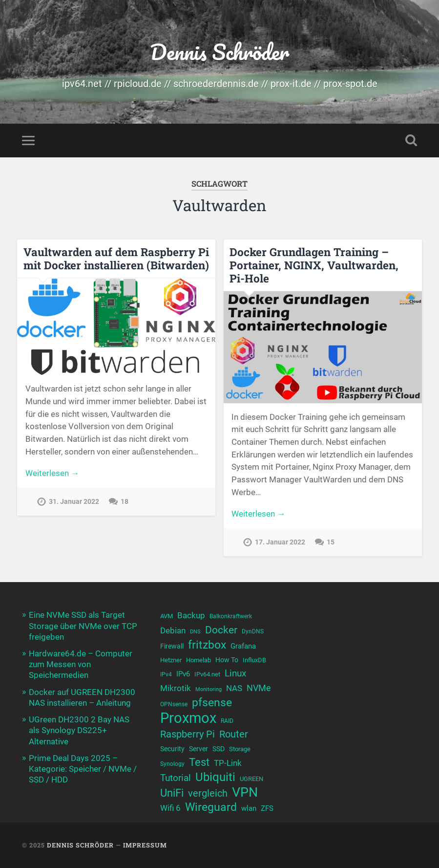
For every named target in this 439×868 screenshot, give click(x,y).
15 (331, 542)
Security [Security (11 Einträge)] (172, 749)
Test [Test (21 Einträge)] (199, 762)
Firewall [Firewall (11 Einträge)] (172, 646)
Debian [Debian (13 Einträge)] (173, 631)
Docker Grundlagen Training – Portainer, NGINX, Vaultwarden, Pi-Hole (314, 265)
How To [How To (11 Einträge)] (227, 660)
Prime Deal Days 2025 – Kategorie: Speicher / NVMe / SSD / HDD (83, 769)
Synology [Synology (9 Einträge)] (172, 764)
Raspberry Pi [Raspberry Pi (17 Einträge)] (188, 734)
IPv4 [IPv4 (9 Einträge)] (166, 674)
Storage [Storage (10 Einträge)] (240, 749)
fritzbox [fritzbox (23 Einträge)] (207, 645)
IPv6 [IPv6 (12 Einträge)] (183, 674)
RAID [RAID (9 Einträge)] (227, 721)
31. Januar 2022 (74, 502)
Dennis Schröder (219, 52)
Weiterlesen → (52, 473)
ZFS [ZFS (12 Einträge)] (267, 808)
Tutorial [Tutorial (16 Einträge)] (176, 778)
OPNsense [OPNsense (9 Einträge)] (174, 704)
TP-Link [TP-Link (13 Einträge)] (228, 763)
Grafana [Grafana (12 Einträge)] (243, 646)
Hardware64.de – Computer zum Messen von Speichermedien (81, 664)
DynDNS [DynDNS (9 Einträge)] (253, 631)
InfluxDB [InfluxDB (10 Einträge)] (254, 660)
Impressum (145, 845)
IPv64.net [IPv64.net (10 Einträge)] (207, 674)
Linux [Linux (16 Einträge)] (235, 673)
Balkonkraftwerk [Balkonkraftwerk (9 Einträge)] (231, 616)
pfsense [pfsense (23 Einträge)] (212, 703)
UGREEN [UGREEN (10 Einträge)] (251, 779)
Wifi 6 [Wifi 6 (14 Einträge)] (170, 808)
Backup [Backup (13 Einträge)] (191, 616)
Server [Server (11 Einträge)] (199, 749)
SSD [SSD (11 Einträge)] (219, 749)
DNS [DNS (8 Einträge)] (195, 632)
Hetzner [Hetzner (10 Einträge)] (171, 660)
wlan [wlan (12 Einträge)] (249, 808)
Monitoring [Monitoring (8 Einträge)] (209, 689)
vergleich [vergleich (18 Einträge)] (208, 793)
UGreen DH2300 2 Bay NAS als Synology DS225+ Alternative (79, 730)
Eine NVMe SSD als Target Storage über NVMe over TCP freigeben (83, 626)
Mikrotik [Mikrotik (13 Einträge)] (176, 688)
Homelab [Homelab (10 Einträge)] (199, 660)
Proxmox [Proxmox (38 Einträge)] (188, 718)
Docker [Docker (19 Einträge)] (221, 630)
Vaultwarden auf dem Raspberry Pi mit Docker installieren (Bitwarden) (116, 258)
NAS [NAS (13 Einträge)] (234, 688)
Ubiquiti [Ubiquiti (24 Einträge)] (215, 777)
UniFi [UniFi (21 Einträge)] (172, 793)
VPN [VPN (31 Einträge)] (245, 792)
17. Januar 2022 (280, 542)
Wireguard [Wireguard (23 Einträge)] (211, 807)
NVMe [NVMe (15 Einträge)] (259, 688)
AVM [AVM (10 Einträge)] (167, 616)
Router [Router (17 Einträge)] (234, 734)
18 (125, 502)
